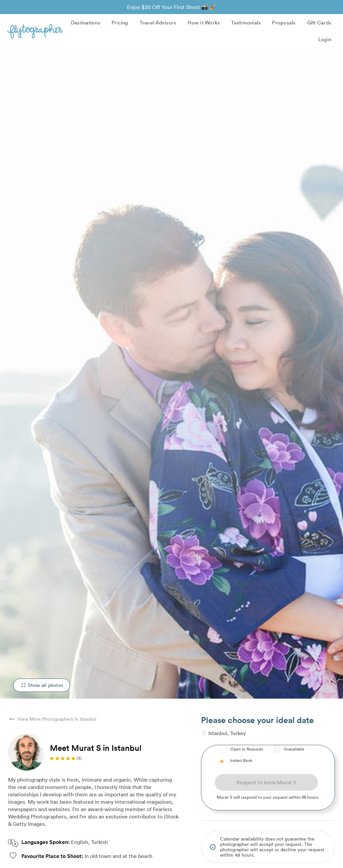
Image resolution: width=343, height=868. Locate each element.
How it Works (204, 22)
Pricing (120, 22)
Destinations (86, 22)
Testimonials (246, 22)
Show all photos (42, 685)
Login (325, 39)
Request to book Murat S (266, 782)
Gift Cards (319, 22)
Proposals (284, 22)
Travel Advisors (158, 22)
